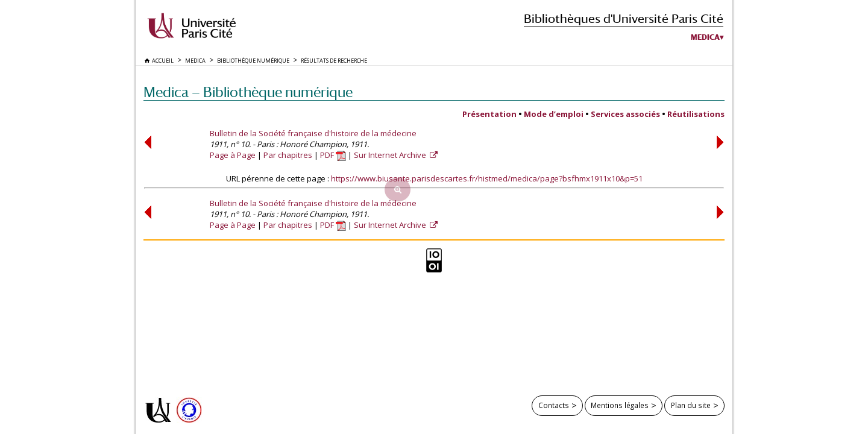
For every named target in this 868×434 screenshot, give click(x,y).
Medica (705, 37)
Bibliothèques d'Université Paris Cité (624, 18)
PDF (333, 155)
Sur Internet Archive (391, 155)
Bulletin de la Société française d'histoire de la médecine (313, 133)
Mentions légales (620, 405)
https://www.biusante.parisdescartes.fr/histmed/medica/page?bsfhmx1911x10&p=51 (487, 178)
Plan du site (691, 405)
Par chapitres (288, 155)
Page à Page (233, 155)
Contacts (554, 405)
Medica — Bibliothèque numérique (248, 92)
